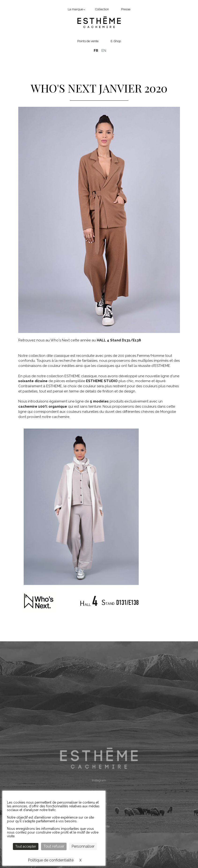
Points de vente (88, 41)
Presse (126, 9)
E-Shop (116, 41)
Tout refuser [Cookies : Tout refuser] (54, 846)
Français (96, 51)
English (104, 51)
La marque (75, 9)
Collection (102, 9)
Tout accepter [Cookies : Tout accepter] (26, 846)
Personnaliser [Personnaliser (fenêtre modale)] (83, 846)
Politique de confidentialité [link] (51, 860)
